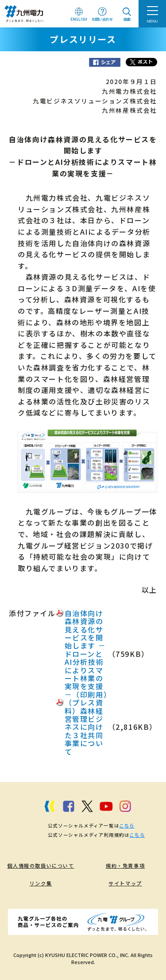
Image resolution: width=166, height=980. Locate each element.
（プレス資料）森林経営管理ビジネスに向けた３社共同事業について (84, 727)
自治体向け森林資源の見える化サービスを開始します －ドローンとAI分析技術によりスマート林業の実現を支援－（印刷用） (88, 654)
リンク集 (41, 883)
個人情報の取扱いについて (41, 866)
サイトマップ (125, 883)
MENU (152, 21)
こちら (127, 826)
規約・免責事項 (125, 866)
